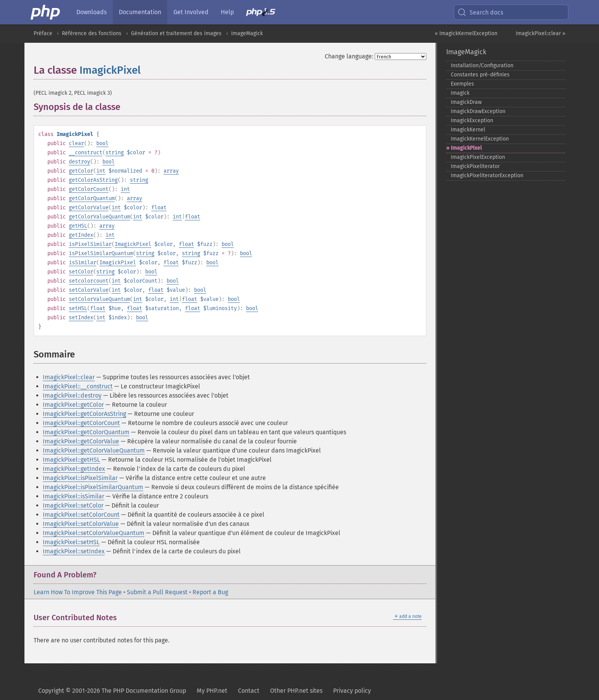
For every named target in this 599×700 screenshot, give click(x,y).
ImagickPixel (110, 70)
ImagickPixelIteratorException (487, 175)
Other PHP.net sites (296, 691)
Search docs (480, 12)
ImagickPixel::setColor (73, 505)
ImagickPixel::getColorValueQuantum (94, 450)
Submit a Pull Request (157, 592)
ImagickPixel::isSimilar (74, 496)
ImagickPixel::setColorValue (81, 524)
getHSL (78, 226)
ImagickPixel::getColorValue (81, 441)
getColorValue (89, 208)
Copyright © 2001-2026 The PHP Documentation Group (112, 691)
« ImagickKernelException (466, 33)
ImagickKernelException (480, 139)
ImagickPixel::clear (69, 377)
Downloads (91, 12)
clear (76, 143)
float (159, 208)
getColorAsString (93, 180)
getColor (81, 171)
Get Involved (191, 12)
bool (102, 143)
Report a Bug (210, 592)
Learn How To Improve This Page (78, 592)
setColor (81, 272)
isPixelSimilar (90, 244)
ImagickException (472, 120)
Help (227, 12)
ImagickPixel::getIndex (74, 469)
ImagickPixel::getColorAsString (84, 414)
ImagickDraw (466, 102)
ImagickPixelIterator (475, 166)
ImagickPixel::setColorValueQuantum (94, 533)
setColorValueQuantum (99, 299)
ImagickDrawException (478, 111)
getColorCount (89, 189)
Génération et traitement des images (176, 33)
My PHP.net (212, 691)
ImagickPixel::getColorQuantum (86, 432)
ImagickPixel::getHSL (71, 460)
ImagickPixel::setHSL (71, 542)
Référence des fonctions (92, 33)
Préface (43, 33)
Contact (249, 691)
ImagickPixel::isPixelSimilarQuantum (93, 487)
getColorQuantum (92, 198)
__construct (86, 153)
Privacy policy (352, 691)
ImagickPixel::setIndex (74, 551)
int (101, 171)
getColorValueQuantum (99, 217)
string (115, 153)
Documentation (140, 12)
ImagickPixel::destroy (72, 395)
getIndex (81, 235)
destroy (79, 162)
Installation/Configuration (482, 65)
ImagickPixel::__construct (78, 386)
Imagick (460, 93)
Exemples (462, 84)
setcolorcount (89, 281)
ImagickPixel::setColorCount (81, 515)
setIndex (81, 318)
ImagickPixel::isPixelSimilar (80, 478)
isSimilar (83, 263)
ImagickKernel (468, 130)
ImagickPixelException (478, 157)
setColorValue (89, 290)
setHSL (78, 308)
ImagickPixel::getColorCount (81, 423)
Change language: (349, 56)
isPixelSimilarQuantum (101, 253)
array (171, 171)
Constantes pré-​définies (480, 75)
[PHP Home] (46, 12)
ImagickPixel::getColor (73, 405)
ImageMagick (247, 33)
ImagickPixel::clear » (541, 33)
